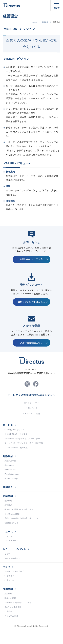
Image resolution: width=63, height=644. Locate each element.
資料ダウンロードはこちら (31, 303)
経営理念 (9, 513)
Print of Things (12, 486)
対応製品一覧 (11, 467)
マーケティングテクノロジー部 (19, 615)
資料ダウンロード (32, 406)
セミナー (9, 564)
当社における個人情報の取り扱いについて (24, 527)
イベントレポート (13, 569)
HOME (33, 22)
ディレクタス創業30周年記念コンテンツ (32, 398)
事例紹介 (8, 494)
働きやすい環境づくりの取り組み (20, 518)
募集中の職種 (11, 611)
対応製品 (8, 462)
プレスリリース (12, 550)
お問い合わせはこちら (31, 260)
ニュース (8, 541)
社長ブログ (10, 588)
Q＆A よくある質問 (14, 620)
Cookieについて (12, 532)
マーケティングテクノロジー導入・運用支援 (26, 449)
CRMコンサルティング (15, 435)
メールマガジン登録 (31, 418)
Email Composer (13, 481)
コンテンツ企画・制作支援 (17, 453)
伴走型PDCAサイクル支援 (17, 439)
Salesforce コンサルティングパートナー (24, 444)
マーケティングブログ (15, 583)
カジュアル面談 (12, 629)
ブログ (7, 578)
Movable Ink (10, 476)
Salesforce (10, 472)
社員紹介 (9, 625)
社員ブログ (10, 592)
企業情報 (44, 22)
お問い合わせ (32, 412)
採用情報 (8, 601)
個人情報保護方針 (13, 523)
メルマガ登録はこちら (31, 345)
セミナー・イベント (15, 559)
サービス (8, 429)
